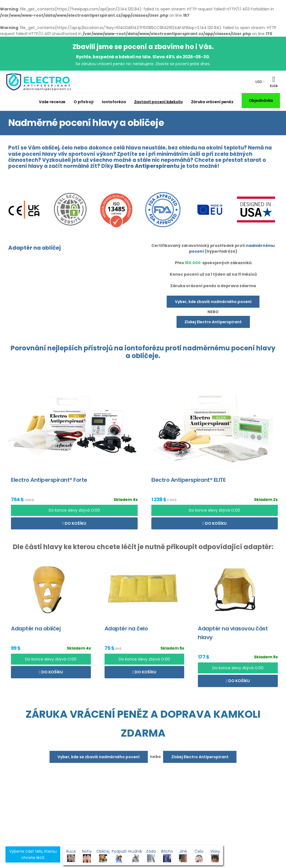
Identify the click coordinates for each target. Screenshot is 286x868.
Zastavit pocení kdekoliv (158, 102)
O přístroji (84, 102)
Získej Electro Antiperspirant (213, 322)
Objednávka (261, 100)
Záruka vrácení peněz (212, 102)
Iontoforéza (114, 102)
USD (259, 82)
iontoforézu (144, 348)
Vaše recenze (52, 102)
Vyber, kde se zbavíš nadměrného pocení (99, 757)
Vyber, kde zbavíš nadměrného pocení (213, 302)
